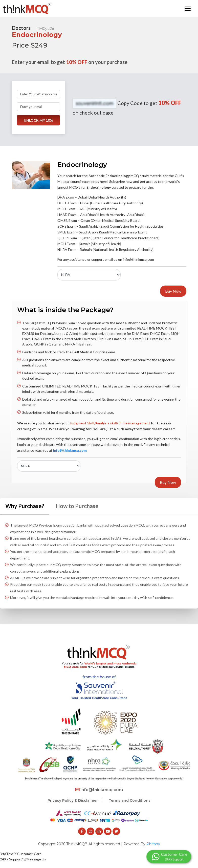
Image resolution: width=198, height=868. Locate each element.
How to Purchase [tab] (77, 506)
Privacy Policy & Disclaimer (73, 800)
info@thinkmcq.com (99, 789)
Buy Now (173, 291)
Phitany (153, 844)
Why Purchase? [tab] (25, 506)
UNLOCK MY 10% (38, 120)
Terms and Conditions (130, 800)
